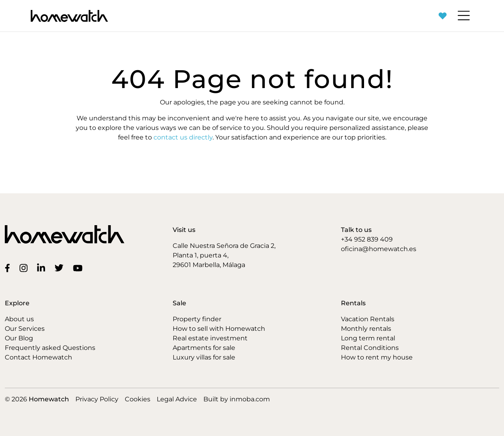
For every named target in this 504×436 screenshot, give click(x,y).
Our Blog (19, 338)
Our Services (25, 329)
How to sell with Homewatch (219, 329)
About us (19, 319)
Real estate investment (210, 338)
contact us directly (183, 137)
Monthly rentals (366, 329)
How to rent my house (377, 357)
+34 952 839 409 (367, 239)
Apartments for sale (204, 348)
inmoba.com (250, 399)
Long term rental (368, 338)
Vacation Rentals (368, 319)
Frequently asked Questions (50, 348)
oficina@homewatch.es (379, 249)
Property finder (197, 319)
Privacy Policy (97, 399)
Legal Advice (177, 399)
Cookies (138, 399)
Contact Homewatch (38, 357)
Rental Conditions (370, 348)
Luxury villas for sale (204, 357)
